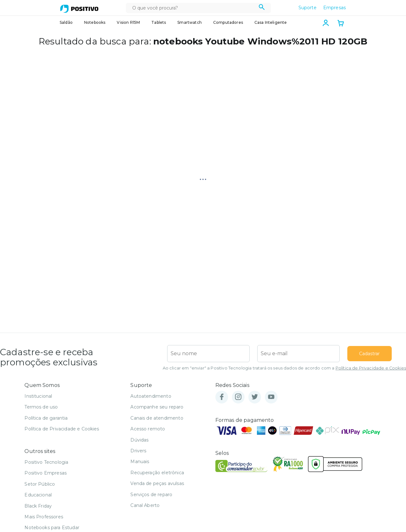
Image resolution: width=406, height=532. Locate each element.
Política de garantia (46, 418)
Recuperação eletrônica (157, 473)
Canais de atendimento (157, 418)
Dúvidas (139, 440)
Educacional (38, 495)
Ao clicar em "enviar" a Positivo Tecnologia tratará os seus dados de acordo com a (284, 368)
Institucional (38, 396)
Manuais (140, 462)
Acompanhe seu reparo (157, 407)
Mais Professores (44, 517)
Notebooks (95, 22)
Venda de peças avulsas (157, 483)
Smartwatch (190, 22)
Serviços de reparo (151, 495)
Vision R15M (128, 22)
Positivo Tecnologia (46, 462)
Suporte (308, 8)
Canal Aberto (145, 505)
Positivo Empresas (46, 473)
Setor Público (40, 484)
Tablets (159, 22)
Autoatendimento (151, 396)
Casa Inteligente (271, 22)
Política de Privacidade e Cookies (371, 368)
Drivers (138, 451)
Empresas (334, 8)
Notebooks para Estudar (52, 528)
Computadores (228, 22)
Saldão (66, 22)
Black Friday (38, 506)
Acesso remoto (148, 429)
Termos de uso (41, 407)
